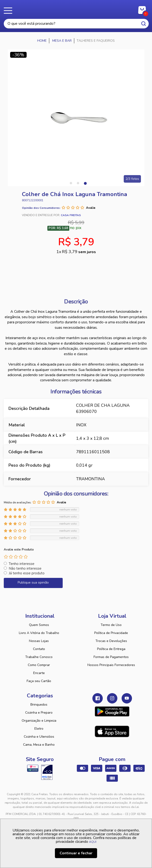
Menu (9, 11)
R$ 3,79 (79, 252)
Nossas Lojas (39, 641)
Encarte (39, 673)
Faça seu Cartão (39, 681)
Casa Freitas (76, 9)
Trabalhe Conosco (39, 657)
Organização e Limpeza (39, 721)
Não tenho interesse (25, 568)
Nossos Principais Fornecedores (111, 665)
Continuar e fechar (76, 853)
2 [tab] (78, 183)
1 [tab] (71, 183)
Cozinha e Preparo (39, 713)
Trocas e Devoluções (111, 641)
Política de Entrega (111, 649)
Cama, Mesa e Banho (39, 745)
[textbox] (76, 24)
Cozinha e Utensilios (39, 737)
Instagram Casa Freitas (112, 698)
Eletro (39, 729)
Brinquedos (39, 705)
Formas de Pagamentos (111, 657)
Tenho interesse (22, 564)
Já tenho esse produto (27, 573)
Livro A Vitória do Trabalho (39, 633)
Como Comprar (39, 665)
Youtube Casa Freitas (127, 698)
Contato (39, 649)
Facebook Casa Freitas (98, 698)
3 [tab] (85, 183)
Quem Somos (39, 625)
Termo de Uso (111, 625)
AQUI (93, 842)
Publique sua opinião (33, 582)
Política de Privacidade (111, 633)
